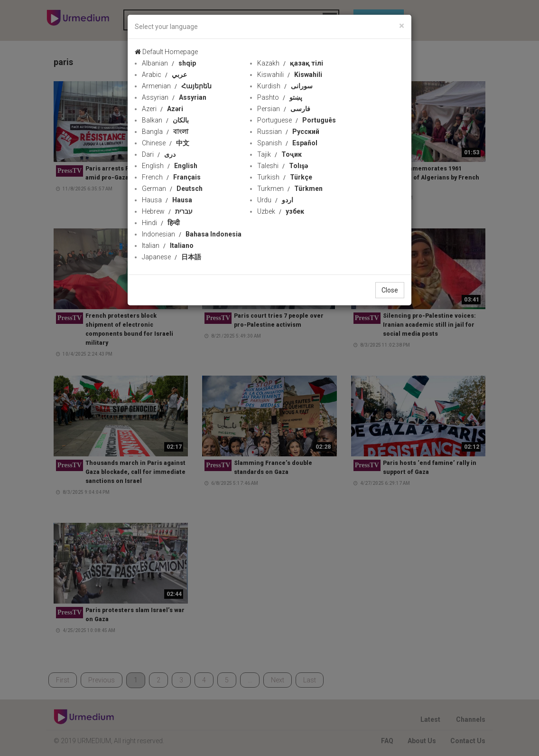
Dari (159, 154)
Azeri (163, 109)
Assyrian (174, 97)
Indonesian (192, 234)
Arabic (164, 75)
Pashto (280, 97)
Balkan (165, 120)
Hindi (161, 223)
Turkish (285, 177)
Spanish (287, 143)
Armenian (177, 86)
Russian (288, 132)
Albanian (169, 63)
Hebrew (167, 211)
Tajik (279, 154)
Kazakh (290, 63)
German (172, 189)
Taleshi (283, 166)
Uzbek (281, 211)
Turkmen (290, 189)
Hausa (167, 200)
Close (390, 290)
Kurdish (285, 86)
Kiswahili (290, 75)
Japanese (172, 257)
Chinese (166, 143)
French (171, 177)
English (170, 166)
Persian (284, 109)
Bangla (165, 132)
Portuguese (297, 120)
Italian (168, 246)
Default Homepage (166, 52)
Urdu (275, 200)
